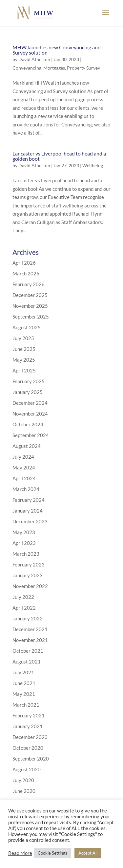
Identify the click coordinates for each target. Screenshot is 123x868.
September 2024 (31, 435)
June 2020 (24, 791)
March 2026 (26, 273)
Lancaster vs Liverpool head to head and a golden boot (59, 156)
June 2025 (24, 349)
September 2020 (31, 759)
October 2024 (28, 424)
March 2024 (26, 489)
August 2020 (27, 769)
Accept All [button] (88, 853)
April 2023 (24, 543)
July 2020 (23, 780)
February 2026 (29, 284)
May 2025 (24, 360)
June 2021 (24, 683)
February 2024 (29, 500)
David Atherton (34, 59)
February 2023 (29, 565)
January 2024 (28, 511)
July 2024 (23, 457)
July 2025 (23, 338)
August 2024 (27, 446)
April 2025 (24, 370)
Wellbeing (93, 165)
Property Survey (83, 68)
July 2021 (23, 672)
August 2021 (27, 662)
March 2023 (26, 554)
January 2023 (28, 575)
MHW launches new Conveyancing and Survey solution (57, 50)
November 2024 (30, 414)
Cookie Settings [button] (52, 853)
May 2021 (24, 694)
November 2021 (30, 640)
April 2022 (24, 608)
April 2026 (24, 263)
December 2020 (30, 737)
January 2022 (28, 618)
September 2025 (31, 317)
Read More (20, 853)
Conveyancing (27, 68)
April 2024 (24, 478)
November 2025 (30, 306)
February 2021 (29, 715)
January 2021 (28, 726)
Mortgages (54, 68)
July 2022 (23, 597)
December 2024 (30, 403)
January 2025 (28, 392)
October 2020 (28, 748)
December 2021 (30, 629)
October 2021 (28, 651)
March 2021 (26, 705)
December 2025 (30, 295)
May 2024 (24, 467)
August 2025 (27, 327)
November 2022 (30, 586)
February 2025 (29, 381)
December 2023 (30, 521)
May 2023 (24, 532)
